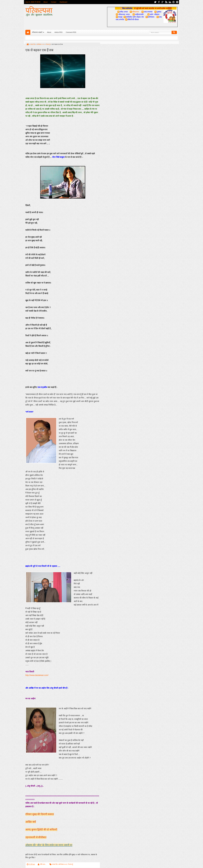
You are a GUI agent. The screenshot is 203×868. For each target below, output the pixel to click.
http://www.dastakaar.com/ (37, 675)
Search (174, 32)
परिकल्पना (134, 12)
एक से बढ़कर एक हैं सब (39, 50)
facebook (159, 2)
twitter (155, 2)
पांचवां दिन (55, 864)
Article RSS (59, 32)
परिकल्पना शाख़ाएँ (37, 32)
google (163, 2)
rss (166, 2)
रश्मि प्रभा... (43, 864)
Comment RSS (71, 32)
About (45, 2)
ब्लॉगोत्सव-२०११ (63, 864)
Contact (54, 2)
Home (28, 32)
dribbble (174, 2)
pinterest (177, 2)
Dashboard (63, 2)
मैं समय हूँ (70, 864)
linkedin (170, 2)
